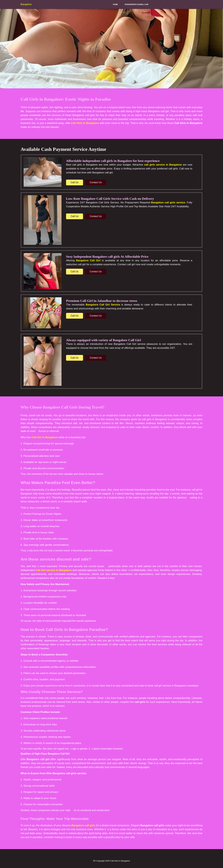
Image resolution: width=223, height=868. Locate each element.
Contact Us (96, 182)
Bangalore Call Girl (88, 260)
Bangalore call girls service (168, 203)
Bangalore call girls (83, 825)
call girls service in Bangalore (163, 165)
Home (115, 4)
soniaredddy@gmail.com (136, 4)
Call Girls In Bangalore (85, 123)
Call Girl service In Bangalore (54, 570)
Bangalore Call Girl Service (103, 305)
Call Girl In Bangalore (45, 437)
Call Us (75, 182)
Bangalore (26, 4)
